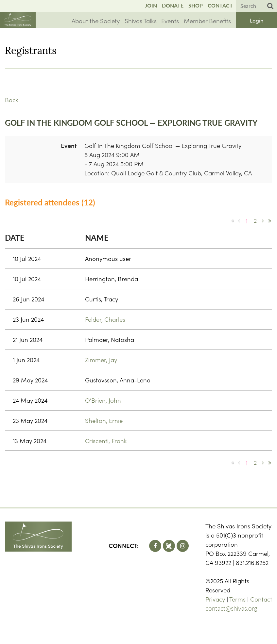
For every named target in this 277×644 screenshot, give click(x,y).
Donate (173, 5)
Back (12, 100)
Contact (220, 5)
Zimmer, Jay (101, 360)
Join (151, 5)
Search (270, 6)
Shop (196, 5)
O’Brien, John (103, 400)
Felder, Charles (105, 319)
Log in (256, 20)
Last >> (269, 221)
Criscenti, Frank (106, 441)
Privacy (215, 599)
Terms (237, 599)
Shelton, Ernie (104, 420)
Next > (263, 221)
